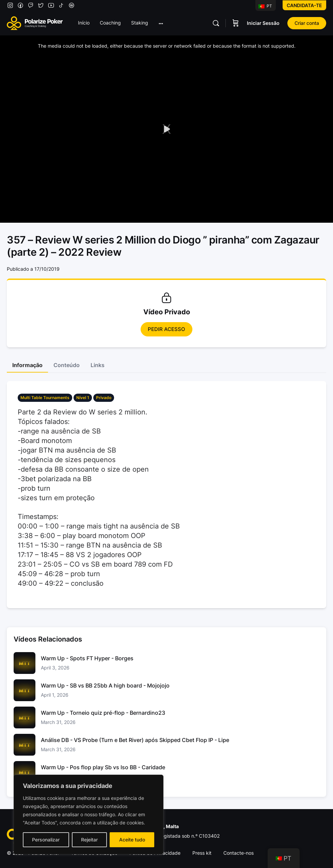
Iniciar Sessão (263, 23)
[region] (89, 815)
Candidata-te (304, 5)
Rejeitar (89, 840)
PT (265, 6)
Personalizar (46, 840)
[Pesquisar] (216, 23)
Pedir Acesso (166, 329)
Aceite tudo (132, 840)
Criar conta (307, 23)
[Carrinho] (236, 23)
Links (98, 365)
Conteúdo (67, 365)
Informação (27, 365)
